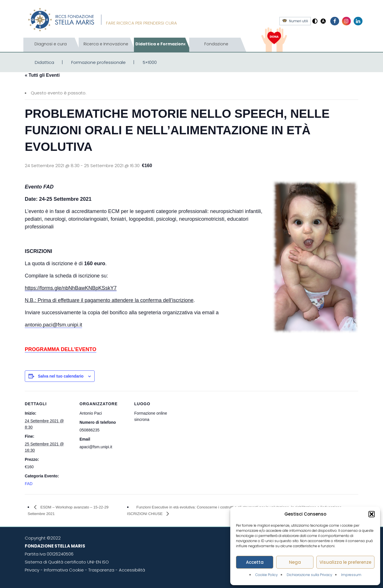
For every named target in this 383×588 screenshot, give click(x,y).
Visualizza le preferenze (345, 562)
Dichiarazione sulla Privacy (309, 575)
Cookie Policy (267, 575)
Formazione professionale (98, 62)
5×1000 (150, 62)
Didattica (44, 62)
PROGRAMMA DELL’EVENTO (61, 349)
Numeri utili (299, 21)
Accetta (255, 562)
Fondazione (216, 44)
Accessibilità (132, 570)
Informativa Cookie (64, 570)
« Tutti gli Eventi (42, 75)
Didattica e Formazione (161, 44)
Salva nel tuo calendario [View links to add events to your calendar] (61, 376)
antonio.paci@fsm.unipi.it (53, 325)
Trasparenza (101, 570)
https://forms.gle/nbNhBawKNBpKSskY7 (71, 288)
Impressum (351, 575)
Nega (295, 562)
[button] (372, 514)
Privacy (32, 570)
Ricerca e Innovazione (106, 44)
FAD (29, 484)
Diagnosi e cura (51, 44)
